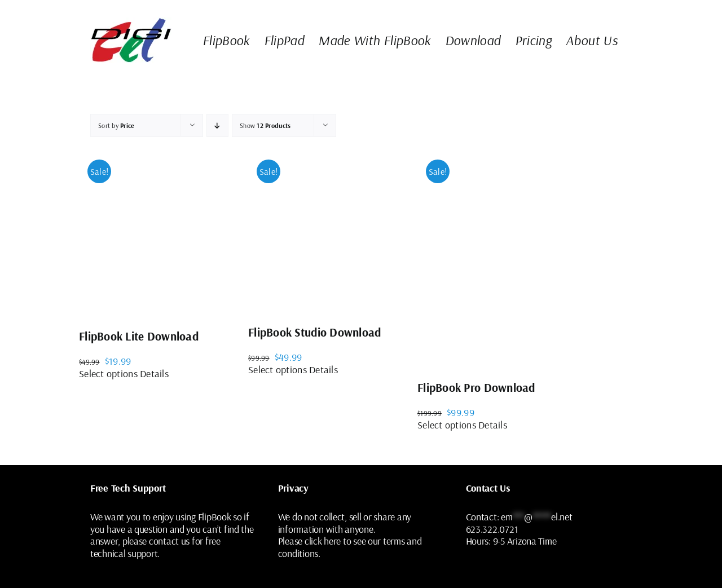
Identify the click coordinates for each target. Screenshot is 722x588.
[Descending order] (217, 125)
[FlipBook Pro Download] (530, 258)
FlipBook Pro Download (476, 387)
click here (323, 541)
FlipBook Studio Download (314, 332)
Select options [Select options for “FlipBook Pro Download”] (447, 425)
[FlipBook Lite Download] (164, 233)
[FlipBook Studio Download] (333, 231)
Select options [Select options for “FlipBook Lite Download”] (108, 373)
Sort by (116, 125)
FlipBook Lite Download (139, 336)
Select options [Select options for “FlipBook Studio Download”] (278, 370)
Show (265, 125)
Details (154, 373)
